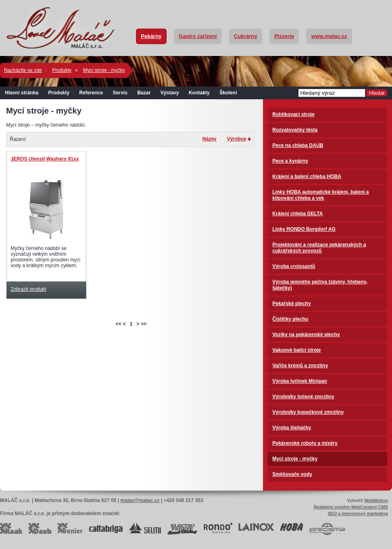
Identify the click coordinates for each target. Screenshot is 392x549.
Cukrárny (246, 36)
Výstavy (170, 93)
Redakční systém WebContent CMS (351, 507)
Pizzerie (284, 36)
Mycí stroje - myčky (104, 70)
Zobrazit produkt (28, 289)
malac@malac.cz (140, 500)
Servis (120, 93)
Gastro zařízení (198, 36)
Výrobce (237, 139)
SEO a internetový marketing (358, 513)
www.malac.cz (329, 36)
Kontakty (199, 93)
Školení (228, 93)
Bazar (144, 93)
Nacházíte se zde (23, 70)
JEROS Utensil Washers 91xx (45, 159)
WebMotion (376, 500)
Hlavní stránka (22, 93)
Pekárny (151, 36)
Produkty (62, 70)
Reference (91, 93)
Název (210, 139)
